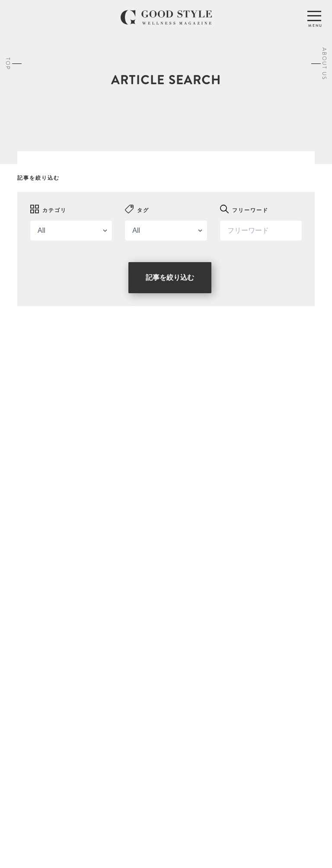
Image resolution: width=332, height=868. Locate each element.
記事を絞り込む (170, 277)
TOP (8, 63)
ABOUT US (324, 63)
